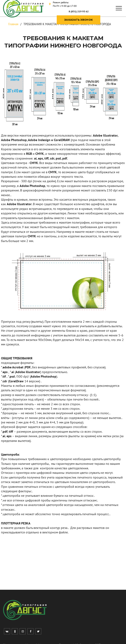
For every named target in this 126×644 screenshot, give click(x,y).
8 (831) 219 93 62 (79, 11)
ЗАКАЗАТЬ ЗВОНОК (79, 20)
